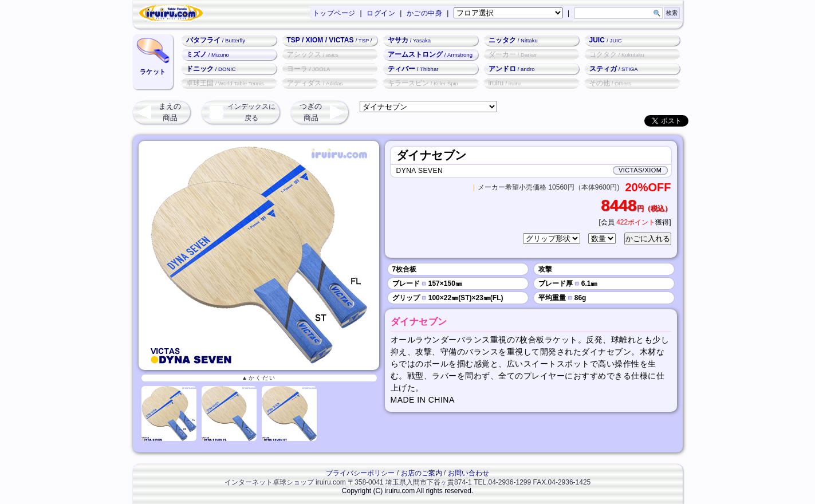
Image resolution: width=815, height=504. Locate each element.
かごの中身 (425, 13)
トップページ (334, 13)
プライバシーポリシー (360, 473)
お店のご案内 (422, 473)
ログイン (381, 13)
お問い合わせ (468, 473)
